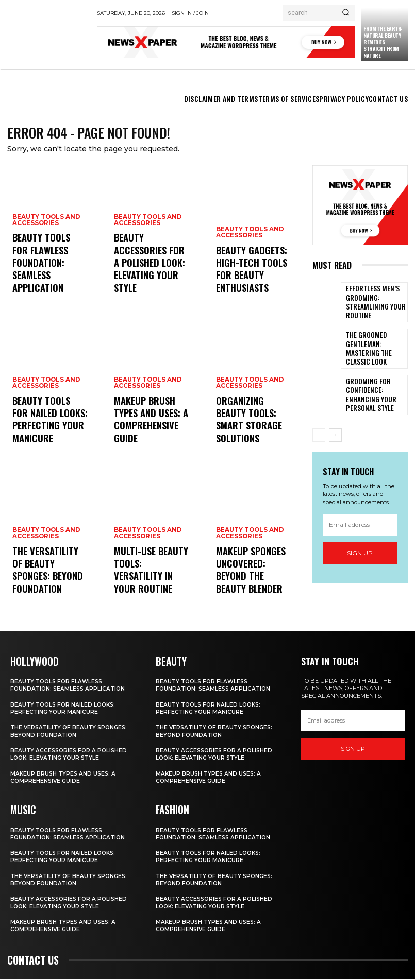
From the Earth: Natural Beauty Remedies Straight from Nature (383, 42)
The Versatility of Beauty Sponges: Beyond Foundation (45, 583)
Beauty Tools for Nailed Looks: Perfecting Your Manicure (43, 428)
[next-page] (335, 438)
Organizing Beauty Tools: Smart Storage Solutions (250, 432)
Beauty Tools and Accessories (45, 257)
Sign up (360, 555)
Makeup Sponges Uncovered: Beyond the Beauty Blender (250, 583)
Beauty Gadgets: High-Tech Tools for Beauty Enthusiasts (254, 282)
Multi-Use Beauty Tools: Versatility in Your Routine (150, 583)
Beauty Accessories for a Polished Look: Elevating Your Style (150, 282)
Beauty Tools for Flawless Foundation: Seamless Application (50, 282)
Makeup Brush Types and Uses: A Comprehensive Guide (150, 432)
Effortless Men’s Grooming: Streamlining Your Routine (370, 305)
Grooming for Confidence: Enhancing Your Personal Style (375, 397)
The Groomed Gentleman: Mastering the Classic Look (374, 351)
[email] (360, 527)
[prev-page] (319, 438)
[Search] (346, 13)
